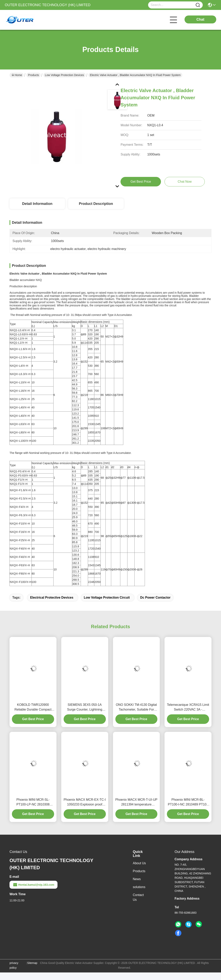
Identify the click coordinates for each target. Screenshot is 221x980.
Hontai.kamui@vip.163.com (33, 885)
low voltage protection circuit (107, 598)
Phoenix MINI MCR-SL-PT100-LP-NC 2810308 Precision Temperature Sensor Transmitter (33, 802)
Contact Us (138, 897)
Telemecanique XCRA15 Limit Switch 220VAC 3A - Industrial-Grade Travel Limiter (188, 708)
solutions (139, 887)
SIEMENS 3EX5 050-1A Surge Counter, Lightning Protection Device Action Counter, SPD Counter (85, 708)
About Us (139, 863)
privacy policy (14, 965)
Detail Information (37, 204)
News (137, 879)
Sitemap (32, 963)
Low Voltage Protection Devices (65, 75)
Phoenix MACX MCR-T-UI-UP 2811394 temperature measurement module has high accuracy (136, 802)
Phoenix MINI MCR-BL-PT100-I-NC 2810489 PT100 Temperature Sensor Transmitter (188, 802)
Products (33, 75)
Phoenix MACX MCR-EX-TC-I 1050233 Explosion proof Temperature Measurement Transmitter (85, 802)
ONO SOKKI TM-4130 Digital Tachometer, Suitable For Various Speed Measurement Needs (136, 708)
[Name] (198, 5)
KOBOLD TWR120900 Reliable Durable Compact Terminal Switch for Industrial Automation (33, 708)
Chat (200, 19)
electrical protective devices (52, 598)
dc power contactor (155, 598)
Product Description (96, 204)
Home (17, 75)
